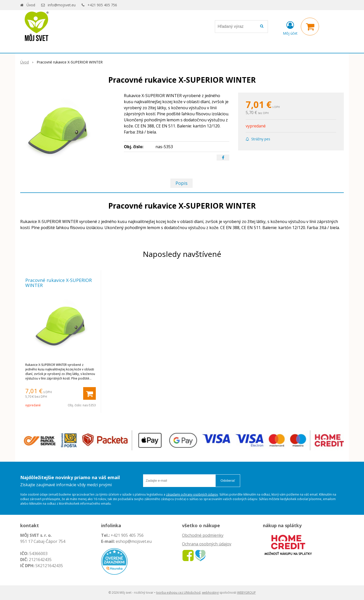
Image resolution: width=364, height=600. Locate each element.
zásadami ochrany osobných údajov (192, 494)
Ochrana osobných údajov (207, 544)
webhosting (210, 593)
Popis (181, 183)
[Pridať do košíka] (89, 393)
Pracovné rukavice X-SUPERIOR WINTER (59, 283)
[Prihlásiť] (290, 28)
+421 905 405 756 (102, 5)
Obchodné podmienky (203, 535)
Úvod (31, 5)
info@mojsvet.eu (62, 5)
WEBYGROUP (246, 593)
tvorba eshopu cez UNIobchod (178, 593)
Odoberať (228, 481)
